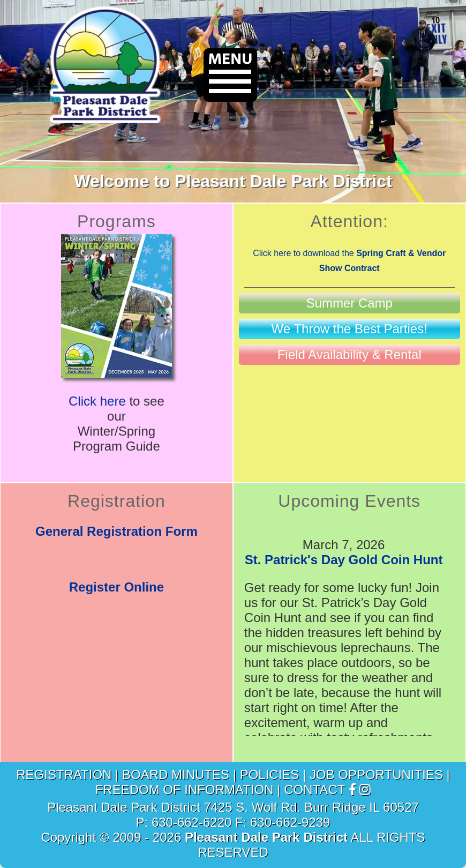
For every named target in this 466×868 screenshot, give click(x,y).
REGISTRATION (64, 775)
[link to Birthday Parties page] (349, 329)
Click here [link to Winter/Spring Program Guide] (97, 401)
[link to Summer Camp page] (349, 303)
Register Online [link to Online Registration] (117, 587)
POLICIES (270, 775)
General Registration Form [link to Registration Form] (117, 531)
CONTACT (314, 790)
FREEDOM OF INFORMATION (185, 790)
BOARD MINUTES (176, 775)
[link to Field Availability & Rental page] (349, 355)
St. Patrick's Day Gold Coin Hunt (344, 560)
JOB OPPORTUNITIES (376, 775)
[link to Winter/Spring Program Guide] (116, 373)
